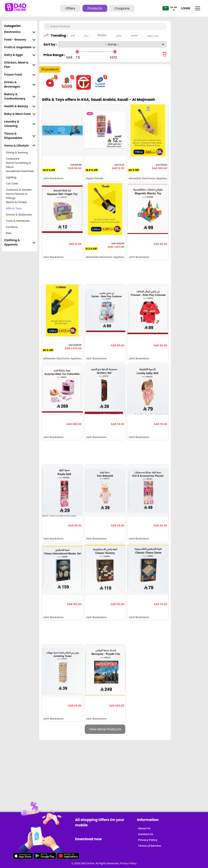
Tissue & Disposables (20, 136)
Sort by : (51, 44)
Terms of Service (149, 846)
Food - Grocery (20, 40)
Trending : (58, 36)
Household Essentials (20, 171)
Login (186, 8)
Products (95, 8)
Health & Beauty (20, 106)
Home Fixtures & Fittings (17, 196)
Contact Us (146, 834)
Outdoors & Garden (19, 190)
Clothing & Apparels (20, 242)
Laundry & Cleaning (20, 124)
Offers (70, 8)
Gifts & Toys (14, 208)
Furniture (12, 227)
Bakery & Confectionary (20, 96)
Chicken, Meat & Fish (20, 65)
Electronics (20, 32)
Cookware (13, 159)
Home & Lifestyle (20, 146)
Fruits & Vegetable (20, 47)
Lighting (11, 177)
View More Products (105, 729)
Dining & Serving (17, 152)
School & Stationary (19, 215)
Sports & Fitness (16, 202)
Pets (9, 233)
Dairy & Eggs (20, 55)
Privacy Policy (148, 840)
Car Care (12, 184)
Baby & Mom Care (20, 114)
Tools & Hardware (18, 221)
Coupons (122, 8)
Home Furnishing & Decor (18, 165)
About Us (144, 828)
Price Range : (54, 55)
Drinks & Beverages (20, 84)
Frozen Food (20, 75)
